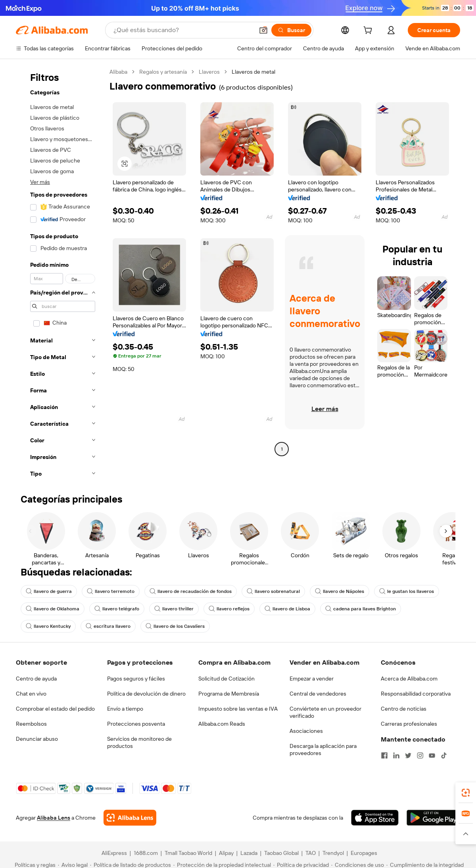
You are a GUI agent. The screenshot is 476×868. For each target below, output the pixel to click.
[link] (466, 793)
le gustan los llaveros (407, 591)
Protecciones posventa (136, 724)
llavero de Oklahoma (53, 609)
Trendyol (333, 853)
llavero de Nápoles (340, 591)
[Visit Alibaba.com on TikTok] (444, 755)
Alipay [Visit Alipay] (226, 853)
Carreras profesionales (409, 724)
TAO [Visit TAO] (311, 853)
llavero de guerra (49, 591)
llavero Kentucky (48, 626)
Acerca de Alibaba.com (409, 679)
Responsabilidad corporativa (416, 694)
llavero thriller (174, 609)
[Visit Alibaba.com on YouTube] (432, 755)
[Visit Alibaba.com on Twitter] (408, 755)
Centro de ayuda (36, 679)
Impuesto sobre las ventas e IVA (238, 709)
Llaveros (209, 72)
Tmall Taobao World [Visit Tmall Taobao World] (188, 853)
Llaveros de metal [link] (253, 72)
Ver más (40, 182)
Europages (364, 853)
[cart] (369, 31)
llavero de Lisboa (287, 609)
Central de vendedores (318, 694)
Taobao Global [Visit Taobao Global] (281, 853)
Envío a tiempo (125, 709)
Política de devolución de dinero (146, 694)
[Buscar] (291, 30)
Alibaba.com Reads (222, 724)
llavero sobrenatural (273, 591)
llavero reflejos (229, 609)
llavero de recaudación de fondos (191, 591)
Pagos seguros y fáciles (136, 679)
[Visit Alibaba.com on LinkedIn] (396, 755)
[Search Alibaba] (183, 30)
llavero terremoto (111, 591)
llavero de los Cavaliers (175, 626)
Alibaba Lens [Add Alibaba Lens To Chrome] (54, 818)
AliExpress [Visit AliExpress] (114, 853)
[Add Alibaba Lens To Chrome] (130, 818)
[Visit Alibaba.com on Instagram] (420, 755)
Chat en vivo (31, 694)
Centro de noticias (404, 709)
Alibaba (118, 72)
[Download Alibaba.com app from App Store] (375, 818)
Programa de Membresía (229, 694)
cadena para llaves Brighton (361, 609)
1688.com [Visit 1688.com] (146, 853)
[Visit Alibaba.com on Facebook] (384, 755)
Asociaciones (306, 731)
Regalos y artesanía (163, 72)
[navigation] (60, 275)
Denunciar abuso (37, 739)
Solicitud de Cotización (226, 679)
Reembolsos (31, 724)
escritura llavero (108, 626)
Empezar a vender (312, 679)
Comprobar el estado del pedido (55, 709)
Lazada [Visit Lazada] (249, 853)
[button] (263, 30)
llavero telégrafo (117, 609)
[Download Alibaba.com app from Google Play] (433, 818)
